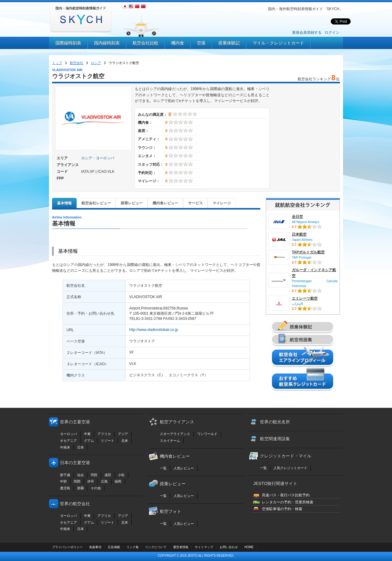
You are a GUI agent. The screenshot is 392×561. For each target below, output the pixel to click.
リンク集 (133, 547)
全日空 (297, 217)
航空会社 (77, 63)
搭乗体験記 (229, 43)
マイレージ (222, 203)
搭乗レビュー (132, 203)
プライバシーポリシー (67, 547)
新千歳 (65, 475)
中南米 (65, 447)
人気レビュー (184, 468)
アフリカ (104, 434)
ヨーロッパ (105, 158)
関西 (77, 481)
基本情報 (64, 203)
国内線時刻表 (107, 43)
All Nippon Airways (305, 222)
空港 (201, 43)
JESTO (192, 556)
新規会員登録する (307, 32)
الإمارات (297, 304)
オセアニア (68, 441)
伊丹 (91, 481)
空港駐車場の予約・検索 (282, 509)
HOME (249, 547)
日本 (81, 447)
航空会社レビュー (96, 203)
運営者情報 (181, 547)
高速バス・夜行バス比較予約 (286, 495)
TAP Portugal (302, 257)
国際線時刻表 (68, 43)
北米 (125, 441)
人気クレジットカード (290, 468)
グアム (89, 441)
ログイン (332, 32)
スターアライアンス (175, 434)
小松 (121, 475)
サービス (195, 203)
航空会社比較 (145, 43)
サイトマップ (204, 547)
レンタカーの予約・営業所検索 (288, 502)
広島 (104, 481)
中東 (87, 434)
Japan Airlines (302, 240)
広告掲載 (114, 547)
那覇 (81, 488)
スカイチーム (170, 441)
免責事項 (95, 547)
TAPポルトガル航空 (308, 252)
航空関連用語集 (275, 439)
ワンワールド (207, 434)
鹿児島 (65, 488)
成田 (108, 475)
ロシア (96, 63)
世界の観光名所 (275, 422)
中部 (63, 481)
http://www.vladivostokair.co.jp (154, 330)
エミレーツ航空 (305, 298)
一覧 (163, 468)
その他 (96, 488)
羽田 (94, 475)
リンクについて (156, 547)
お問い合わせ (229, 547)
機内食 (178, 43)
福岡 (118, 481)
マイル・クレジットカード (278, 43)
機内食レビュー (165, 203)
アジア (123, 434)
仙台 (81, 475)
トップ (57, 63)
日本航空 (299, 234)
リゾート (107, 441)
